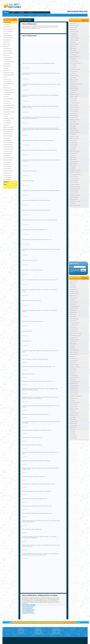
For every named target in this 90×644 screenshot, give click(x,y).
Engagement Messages (9, 73)
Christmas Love (7, 164)
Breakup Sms (7, 46)
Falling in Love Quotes (75, 189)
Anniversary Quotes (74, 25)
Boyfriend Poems (74, 354)
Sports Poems (73, 419)
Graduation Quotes (74, 76)
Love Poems (73, 285)
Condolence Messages (9, 62)
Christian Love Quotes (75, 185)
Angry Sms (6, 33)
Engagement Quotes (75, 53)
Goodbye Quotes (74, 71)
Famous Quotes (74, 55)
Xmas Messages (7, 180)
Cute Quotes (73, 42)
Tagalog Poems (73, 438)
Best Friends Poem (74, 319)
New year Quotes (74, 97)
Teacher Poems (73, 423)
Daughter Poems (74, 359)
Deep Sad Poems (74, 361)
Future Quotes (73, 67)
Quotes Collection (84, 622)
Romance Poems (74, 426)
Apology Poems (74, 338)
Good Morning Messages (9, 105)
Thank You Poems (74, 308)
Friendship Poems (74, 291)
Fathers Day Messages (9, 83)
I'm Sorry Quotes (74, 90)
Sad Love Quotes (74, 105)
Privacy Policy (21, 631)
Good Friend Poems (74, 386)
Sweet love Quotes (74, 109)
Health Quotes (73, 82)
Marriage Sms (7, 125)
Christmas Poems (74, 329)
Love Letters (73, 203)
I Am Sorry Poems (74, 390)
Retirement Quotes (74, 115)
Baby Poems (73, 348)
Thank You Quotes (74, 130)
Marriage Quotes (74, 153)
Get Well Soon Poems (75, 382)
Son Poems (73, 430)
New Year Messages (8, 132)
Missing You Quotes (74, 136)
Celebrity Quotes (74, 162)
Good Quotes (73, 74)
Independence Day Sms (9, 118)
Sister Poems (73, 428)
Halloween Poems (74, 325)
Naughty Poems (74, 312)
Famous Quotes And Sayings (29, 606)
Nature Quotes (73, 164)
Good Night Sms (39, 634)
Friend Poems (73, 379)
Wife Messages (7, 156)
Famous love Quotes (75, 107)
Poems (5, 185)
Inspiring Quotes (74, 86)
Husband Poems (74, 388)
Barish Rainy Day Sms (9, 38)
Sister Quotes (73, 126)
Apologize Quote (74, 27)
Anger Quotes (73, 157)
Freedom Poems (74, 375)
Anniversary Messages (9, 29)
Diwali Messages (7, 66)
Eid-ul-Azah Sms (7, 79)
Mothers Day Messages (9, 129)
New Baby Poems (74, 415)
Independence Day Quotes (76, 84)
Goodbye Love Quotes (75, 195)
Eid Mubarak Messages (9, 75)
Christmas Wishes (8, 169)
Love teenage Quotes (75, 103)
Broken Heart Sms (8, 49)
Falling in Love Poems (75, 367)
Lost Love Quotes (74, 193)
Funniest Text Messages (9, 92)
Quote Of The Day (74, 111)
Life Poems (73, 400)
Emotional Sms (7, 70)
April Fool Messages (8, 31)
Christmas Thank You (8, 171)
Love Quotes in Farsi (75, 178)
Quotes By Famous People (28, 613)
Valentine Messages (8, 153)
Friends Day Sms (7, 88)
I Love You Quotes (74, 176)
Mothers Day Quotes (75, 139)
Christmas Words (7, 173)
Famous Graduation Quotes (29, 610)
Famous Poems (74, 296)
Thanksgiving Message (9, 149)
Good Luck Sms (7, 103)
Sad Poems (73, 300)
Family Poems (73, 369)
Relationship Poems (74, 306)
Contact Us (21, 634)
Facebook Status (39, 631)
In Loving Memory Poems (76, 335)
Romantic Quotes (74, 118)
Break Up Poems (74, 352)
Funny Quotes (73, 65)
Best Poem (73, 346)
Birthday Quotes (74, 34)
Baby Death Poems (74, 350)
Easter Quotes (73, 50)
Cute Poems (73, 283)
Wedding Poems (74, 310)
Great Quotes (73, 78)
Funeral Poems (73, 327)
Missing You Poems (74, 409)
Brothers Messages (8, 51)
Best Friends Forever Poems (76, 333)
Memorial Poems (74, 298)
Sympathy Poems (74, 421)
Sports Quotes (73, 149)
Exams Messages (8, 81)
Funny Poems (73, 287)
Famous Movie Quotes (27, 608)
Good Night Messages (9, 108)
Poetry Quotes (73, 166)
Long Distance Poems (75, 403)
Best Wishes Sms (8, 40)
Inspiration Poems (74, 398)
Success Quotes (74, 145)
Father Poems (73, 371)
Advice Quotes (73, 23)
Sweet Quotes (73, 128)
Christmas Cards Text (8, 158)
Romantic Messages (8, 136)
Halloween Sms (7, 114)
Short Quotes (73, 122)
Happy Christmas (7, 175)
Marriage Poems (74, 407)
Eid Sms (6, 77)
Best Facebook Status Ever (77, 11)
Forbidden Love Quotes (75, 201)
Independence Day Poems (76, 396)
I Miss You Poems (74, 394)
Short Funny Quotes (74, 124)
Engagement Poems (75, 365)
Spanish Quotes (74, 101)
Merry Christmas (7, 177)
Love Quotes (73, 92)
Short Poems (73, 314)
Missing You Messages (9, 127)
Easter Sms (6, 68)
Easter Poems (73, 363)
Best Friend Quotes (74, 32)
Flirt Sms (6, 86)
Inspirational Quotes (74, 88)
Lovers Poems (73, 405)
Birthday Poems (74, 289)
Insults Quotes (73, 134)
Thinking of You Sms (8, 151)
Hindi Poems (73, 434)
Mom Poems (73, 411)
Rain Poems (73, 373)
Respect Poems (74, 436)
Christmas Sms (7, 59)
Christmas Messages (8, 57)
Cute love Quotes (74, 199)
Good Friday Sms (8, 110)
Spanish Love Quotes (75, 172)
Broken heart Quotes (75, 38)
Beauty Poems (73, 344)
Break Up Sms (7, 55)
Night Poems (73, 417)
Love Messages (7, 121)
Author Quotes (73, 159)
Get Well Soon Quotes (75, 69)
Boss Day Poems (74, 331)
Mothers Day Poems (75, 413)
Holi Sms (6, 116)
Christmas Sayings (8, 166)
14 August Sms (7, 25)
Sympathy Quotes (74, 143)
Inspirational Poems (74, 294)
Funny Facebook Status (9, 15)
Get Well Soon (7, 101)
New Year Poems (74, 281)
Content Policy (21, 629)
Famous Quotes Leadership (29, 605)
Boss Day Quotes (74, 36)
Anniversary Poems (74, 340)
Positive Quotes (74, 99)
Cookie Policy (21, 632)
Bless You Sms (7, 44)
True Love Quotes (74, 183)
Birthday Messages (8, 35)
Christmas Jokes (7, 162)
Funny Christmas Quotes (75, 63)
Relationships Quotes (75, 151)
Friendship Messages (8, 90)
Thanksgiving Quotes (75, 132)
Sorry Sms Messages (8, 142)
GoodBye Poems (74, 384)
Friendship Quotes (74, 61)
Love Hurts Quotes (74, 180)
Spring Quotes (73, 147)
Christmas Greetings (8, 160)
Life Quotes (73, 168)
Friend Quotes (73, 59)
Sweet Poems (73, 304)
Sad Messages (7, 138)
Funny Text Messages (8, 99)
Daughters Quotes (74, 44)
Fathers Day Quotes (74, 57)
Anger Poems (73, 342)
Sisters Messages (8, 140)
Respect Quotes (74, 113)
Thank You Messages (8, 147)
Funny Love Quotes (74, 191)
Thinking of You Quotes (75, 170)
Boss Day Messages (8, 53)
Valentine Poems (74, 321)
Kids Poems (73, 432)
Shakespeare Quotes (75, 120)
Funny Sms (6, 97)
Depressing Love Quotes (75, 174)
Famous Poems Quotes (28, 607)
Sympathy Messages (8, 145)
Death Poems (73, 317)
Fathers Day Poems (74, 377)
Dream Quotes (73, 48)
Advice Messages (8, 27)
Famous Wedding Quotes (28, 611)
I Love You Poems (74, 392)
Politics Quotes (73, 141)
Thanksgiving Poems (75, 323)
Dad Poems (73, 356)
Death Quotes (73, 46)
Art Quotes (72, 155)
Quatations (6, 182)
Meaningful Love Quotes (75, 187)
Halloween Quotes (74, 80)
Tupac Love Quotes (74, 197)
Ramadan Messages (8, 134)
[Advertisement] (37, 49)
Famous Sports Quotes (27, 612)
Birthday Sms (7, 42)
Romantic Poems (74, 302)
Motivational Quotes (74, 94)
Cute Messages (7, 64)
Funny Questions (7, 94)
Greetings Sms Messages (9, 112)
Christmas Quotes (74, 40)
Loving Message (7, 123)
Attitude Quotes (73, 30)
